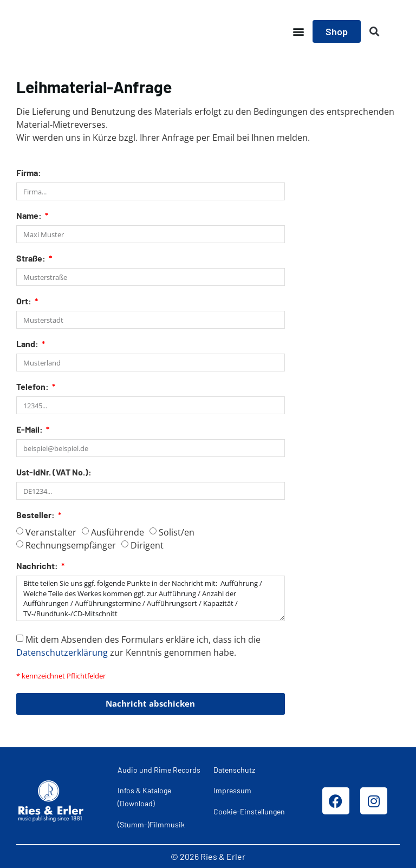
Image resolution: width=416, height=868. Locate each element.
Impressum (232, 790)
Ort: (25, 301)
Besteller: (36, 515)
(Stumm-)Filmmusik (151, 824)
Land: (28, 344)
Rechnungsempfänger (71, 545)
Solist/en (177, 532)
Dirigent (147, 545)
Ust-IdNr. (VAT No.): (54, 472)
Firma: (29, 173)
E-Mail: (30, 430)
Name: (30, 216)
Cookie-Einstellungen (249, 811)
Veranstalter (51, 532)
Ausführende (118, 532)
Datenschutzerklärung (62, 652)
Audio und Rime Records (159, 769)
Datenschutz (234, 769)
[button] (298, 32)
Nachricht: (38, 566)
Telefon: (33, 387)
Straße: (32, 259)
